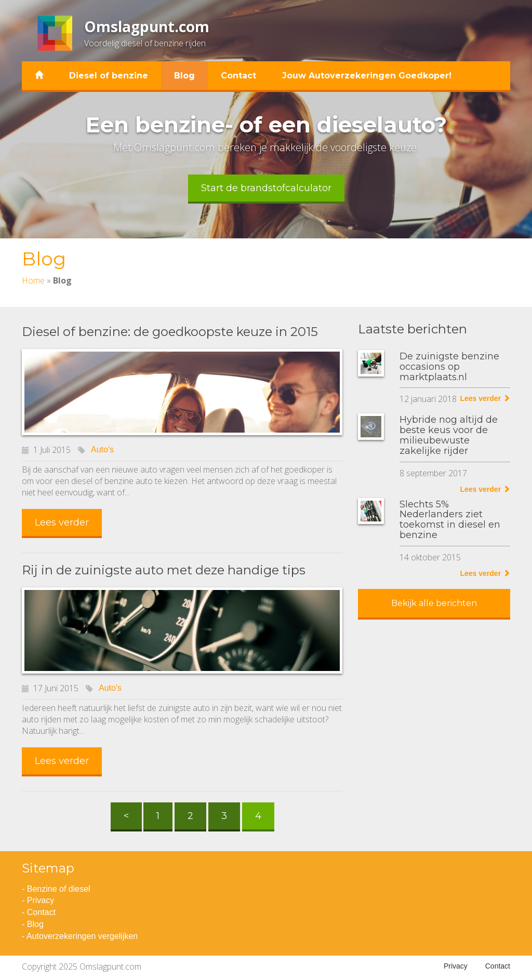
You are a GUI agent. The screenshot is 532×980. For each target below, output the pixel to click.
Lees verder (62, 522)
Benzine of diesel (59, 889)
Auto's (102, 449)
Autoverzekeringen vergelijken (82, 936)
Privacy (41, 900)
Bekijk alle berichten (434, 603)
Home (33, 280)
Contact (238, 76)
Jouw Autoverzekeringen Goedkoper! (367, 76)
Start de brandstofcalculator (266, 188)
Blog (184, 76)
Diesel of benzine (109, 76)
